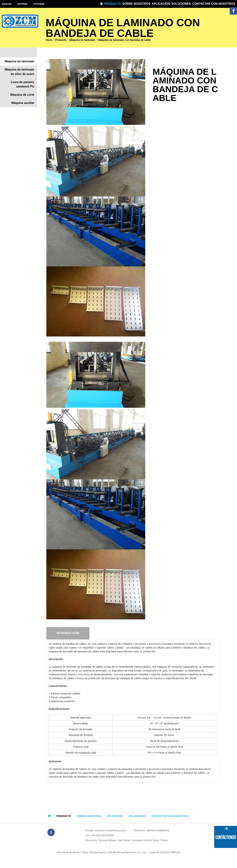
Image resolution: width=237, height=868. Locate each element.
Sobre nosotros (136, 4)
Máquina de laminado (82, 40)
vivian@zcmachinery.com (110, 831)
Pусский (39, 4)
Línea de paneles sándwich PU (23, 85)
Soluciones (181, 4)
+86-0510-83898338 (158, 831)
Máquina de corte (22, 95)
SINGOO (175, 853)
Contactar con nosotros (214, 4)
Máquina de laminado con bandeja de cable (125, 40)
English (7, 4)
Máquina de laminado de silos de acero (19, 72)
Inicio (49, 40)
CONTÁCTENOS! (226, 837)
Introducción (68, 634)
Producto (112, 4)
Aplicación (161, 4)
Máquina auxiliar (23, 104)
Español (23, 4)
